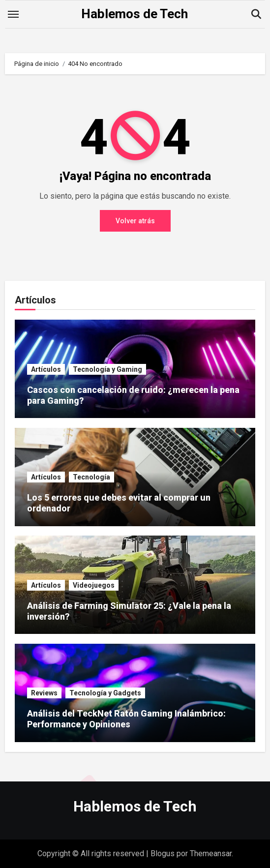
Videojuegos (94, 585)
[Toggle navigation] (13, 14)
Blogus (163, 853)
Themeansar (211, 853)
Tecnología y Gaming (107, 369)
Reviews (44, 693)
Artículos (46, 369)
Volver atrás (135, 221)
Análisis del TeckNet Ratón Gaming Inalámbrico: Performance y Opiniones (126, 719)
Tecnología (91, 477)
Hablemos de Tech (135, 14)
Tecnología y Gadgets (105, 693)
